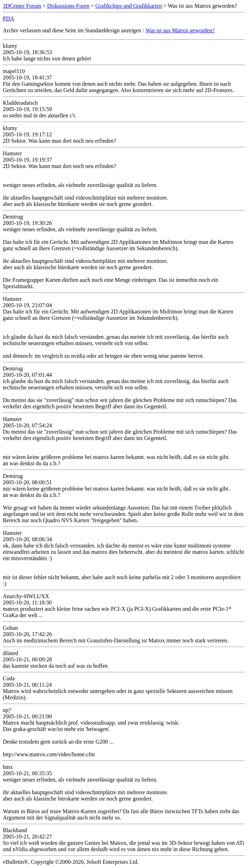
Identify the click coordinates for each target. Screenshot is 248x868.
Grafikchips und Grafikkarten (129, 6)
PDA (8, 18)
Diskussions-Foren (68, 6)
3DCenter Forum (22, 6)
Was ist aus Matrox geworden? (180, 30)
